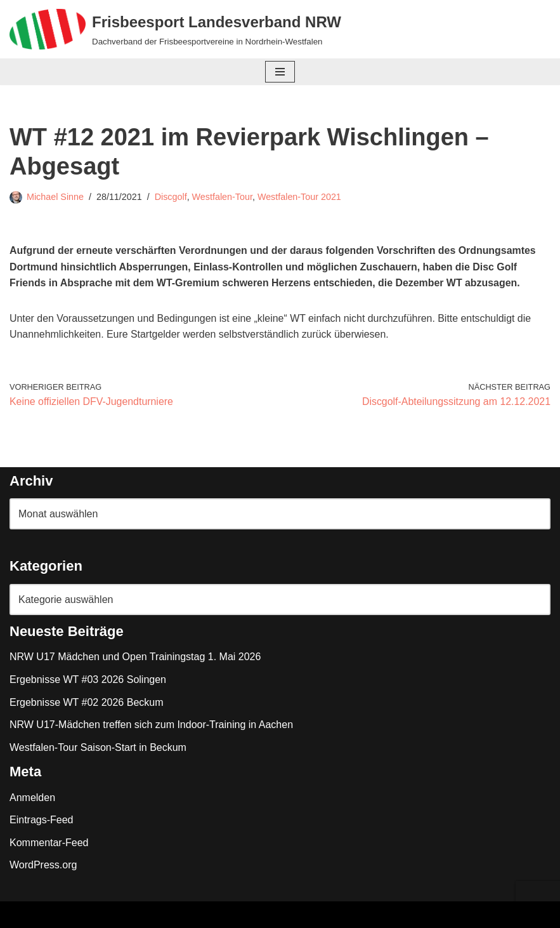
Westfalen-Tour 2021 (300, 197)
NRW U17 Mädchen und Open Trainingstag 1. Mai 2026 (135, 657)
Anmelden (32, 798)
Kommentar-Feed (49, 843)
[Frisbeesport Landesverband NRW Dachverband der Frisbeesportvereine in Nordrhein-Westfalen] (175, 29)
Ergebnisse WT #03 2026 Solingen (88, 680)
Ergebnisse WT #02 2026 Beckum (87, 703)
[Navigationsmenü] (280, 72)
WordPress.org (43, 865)
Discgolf (171, 197)
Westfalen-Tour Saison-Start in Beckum (98, 748)
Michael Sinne (55, 197)
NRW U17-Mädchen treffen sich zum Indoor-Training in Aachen (151, 725)
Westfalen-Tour (223, 197)
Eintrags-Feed (42, 820)
